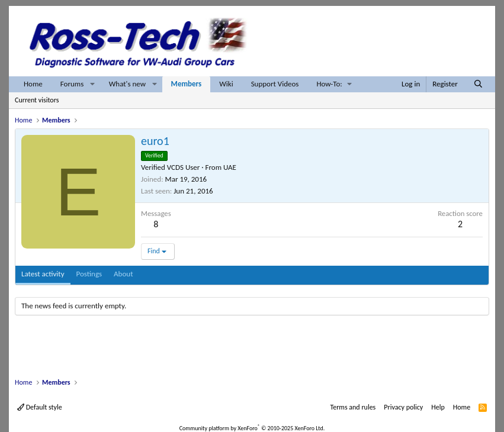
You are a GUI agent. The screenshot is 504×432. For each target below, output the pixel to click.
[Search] (478, 84)
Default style (40, 407)
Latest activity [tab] (43, 274)
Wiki (226, 84)
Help (438, 407)
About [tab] (123, 274)
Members (187, 84)
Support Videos (275, 84)
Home (33, 84)
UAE (230, 167)
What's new (127, 84)
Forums (72, 84)
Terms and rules (353, 407)
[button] (92, 84)
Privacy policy (403, 407)
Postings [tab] (89, 274)
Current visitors (37, 100)
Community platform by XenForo (252, 428)
